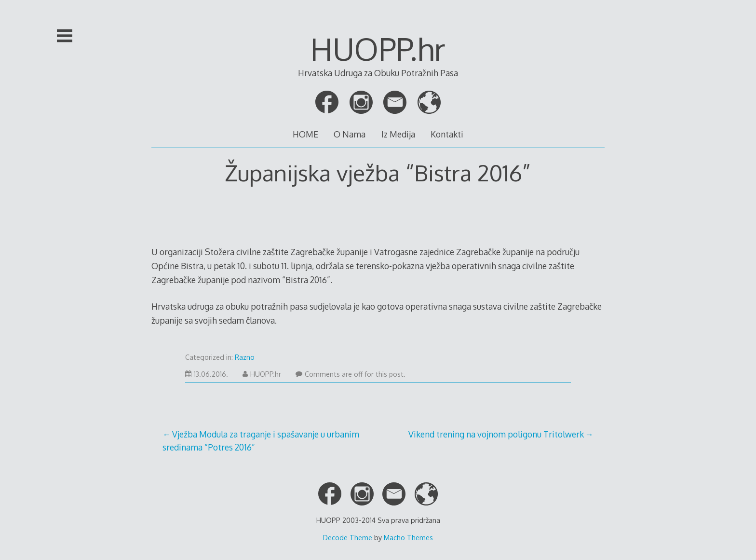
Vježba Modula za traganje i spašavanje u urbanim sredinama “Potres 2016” (261, 440)
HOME (305, 134)
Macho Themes (408, 537)
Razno (245, 357)
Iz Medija (398, 134)
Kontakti (447, 134)
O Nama (350, 134)
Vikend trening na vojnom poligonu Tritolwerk (496, 434)
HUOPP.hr (378, 48)
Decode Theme (348, 537)
